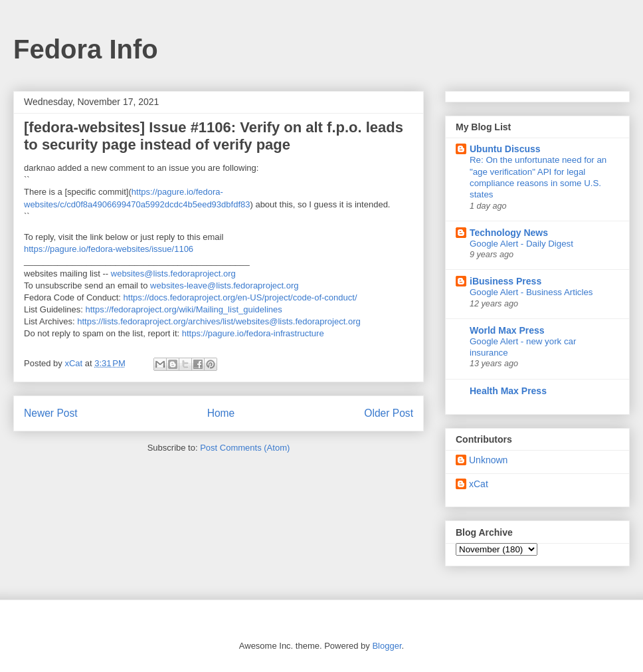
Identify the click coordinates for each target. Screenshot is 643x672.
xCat (479, 484)
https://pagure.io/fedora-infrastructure (253, 333)
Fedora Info (86, 49)
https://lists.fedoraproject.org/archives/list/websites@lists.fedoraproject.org (219, 321)
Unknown (488, 460)
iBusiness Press (505, 281)
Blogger (387, 646)
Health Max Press (508, 391)
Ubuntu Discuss (505, 149)
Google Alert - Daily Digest (521, 244)
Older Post (389, 413)
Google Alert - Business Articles (531, 292)
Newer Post (51, 413)
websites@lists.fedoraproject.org (173, 274)
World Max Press (507, 330)
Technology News (509, 233)
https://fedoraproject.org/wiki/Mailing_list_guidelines (184, 309)
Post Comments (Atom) (245, 448)
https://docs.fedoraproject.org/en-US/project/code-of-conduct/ (240, 297)
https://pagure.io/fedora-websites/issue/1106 (109, 249)
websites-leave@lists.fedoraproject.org (224, 285)
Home (221, 413)
